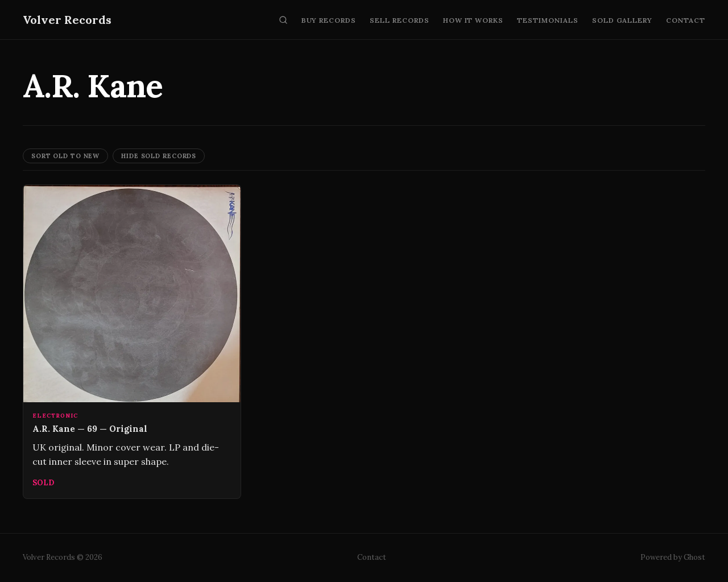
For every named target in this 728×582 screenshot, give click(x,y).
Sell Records (400, 20)
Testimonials (548, 20)
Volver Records (67, 20)
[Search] (283, 20)
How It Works (473, 20)
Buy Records (329, 20)
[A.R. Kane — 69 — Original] (132, 342)
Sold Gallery (622, 20)
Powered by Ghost (673, 557)
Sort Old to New (65, 156)
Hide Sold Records (159, 156)
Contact (686, 20)
